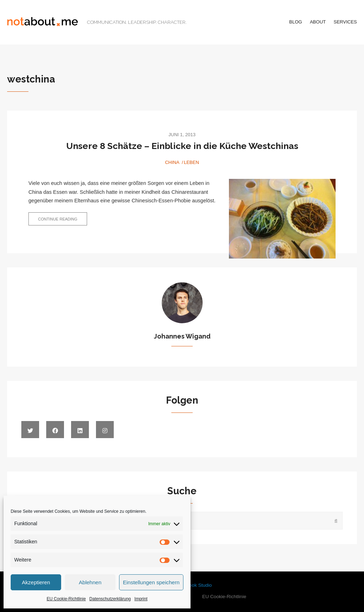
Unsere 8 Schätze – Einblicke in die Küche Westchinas (182, 146)
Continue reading (63, 221)
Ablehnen (90, 582)
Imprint (141, 599)
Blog (296, 22)
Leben (191, 162)
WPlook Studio (196, 585)
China (172, 162)
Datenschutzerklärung (110, 599)
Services (345, 22)
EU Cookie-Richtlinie (66, 599)
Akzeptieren (36, 582)
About (318, 22)
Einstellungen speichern (151, 582)
